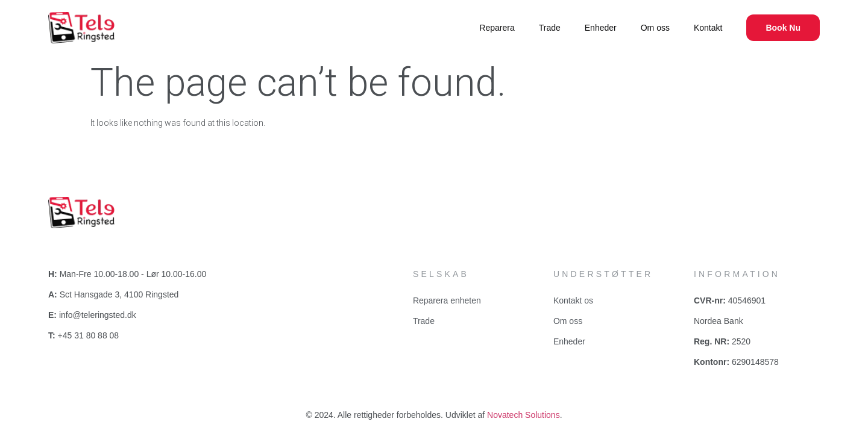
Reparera (497, 28)
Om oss (655, 28)
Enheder (601, 28)
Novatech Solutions (524, 415)
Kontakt (708, 28)
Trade (550, 28)
